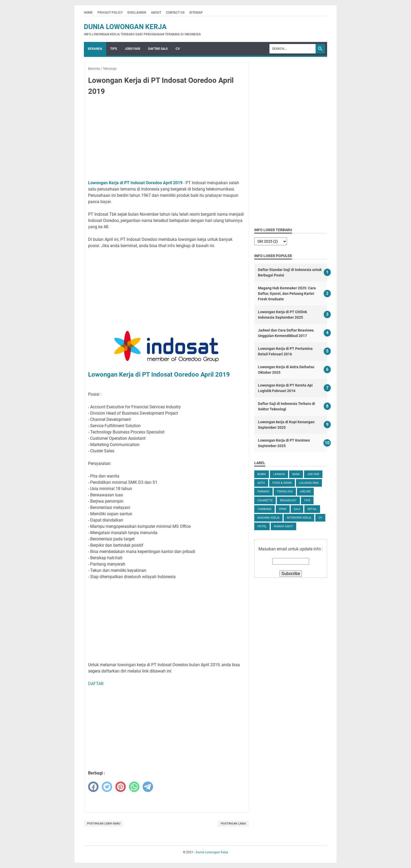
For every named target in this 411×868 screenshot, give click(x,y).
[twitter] (107, 787)
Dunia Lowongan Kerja (125, 27)
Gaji (297, 509)
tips (307, 500)
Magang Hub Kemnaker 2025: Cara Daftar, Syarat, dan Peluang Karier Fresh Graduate (287, 294)
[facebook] (93, 787)
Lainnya (279, 474)
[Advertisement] (166, 139)
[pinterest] (121, 787)
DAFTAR (96, 684)
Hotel (262, 526)
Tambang (264, 509)
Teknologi (285, 492)
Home (88, 13)
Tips (113, 49)
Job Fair (313, 474)
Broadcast (288, 500)
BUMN (262, 474)
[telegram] (148, 787)
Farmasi (263, 492)
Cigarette (265, 500)
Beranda (95, 49)
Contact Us (175, 13)
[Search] (293, 49)
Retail (312, 509)
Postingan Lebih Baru (104, 824)
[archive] (271, 241)
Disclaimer (137, 13)
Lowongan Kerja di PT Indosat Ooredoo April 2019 (135, 183)
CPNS (283, 509)
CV (178, 49)
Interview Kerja (299, 518)
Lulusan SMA (309, 483)
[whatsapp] (134, 787)
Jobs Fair (133, 49)
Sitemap (196, 13)
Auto (261, 483)
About (156, 13)
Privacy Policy (110, 13)
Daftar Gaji (158, 49)
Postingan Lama (233, 824)
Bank (296, 474)
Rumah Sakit (283, 526)
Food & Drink (282, 483)
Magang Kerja (268, 518)
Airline (305, 492)
